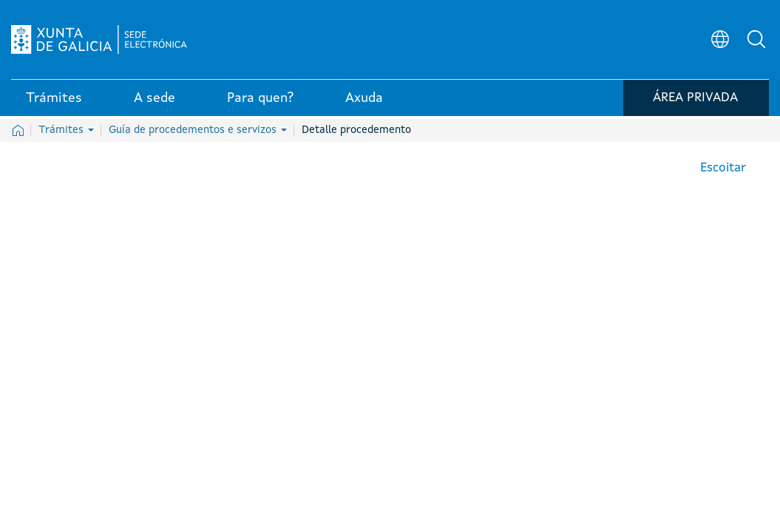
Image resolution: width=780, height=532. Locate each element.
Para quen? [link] (260, 103)
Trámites (66, 130)
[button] (758, 41)
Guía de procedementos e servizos (198, 130)
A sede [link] (155, 103)
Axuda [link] (364, 103)
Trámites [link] (54, 103)
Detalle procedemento (356, 130)
